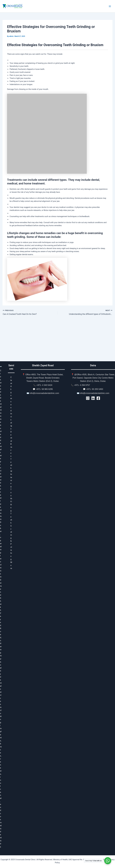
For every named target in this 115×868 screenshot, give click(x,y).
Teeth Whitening (11, 473)
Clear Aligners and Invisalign (11, 403)
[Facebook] (98, 398)
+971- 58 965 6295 (44, 389)
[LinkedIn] (93, 398)
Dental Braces (11, 444)
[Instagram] (88, 398)
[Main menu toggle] (110, 6)
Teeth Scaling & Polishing (11, 536)
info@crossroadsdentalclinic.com (44, 393)
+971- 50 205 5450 (95, 389)
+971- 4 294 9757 (82, 385)
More (11, 565)
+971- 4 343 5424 (44, 385)
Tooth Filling (11, 500)
